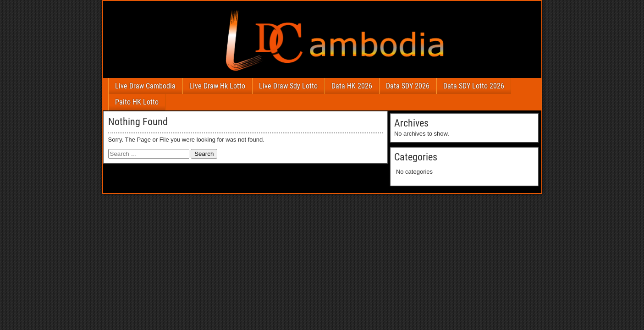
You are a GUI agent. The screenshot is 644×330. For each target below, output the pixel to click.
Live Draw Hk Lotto (217, 86)
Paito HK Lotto (137, 102)
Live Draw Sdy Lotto (288, 86)
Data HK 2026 (352, 86)
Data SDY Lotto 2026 (474, 86)
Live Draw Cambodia (145, 86)
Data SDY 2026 (408, 86)
